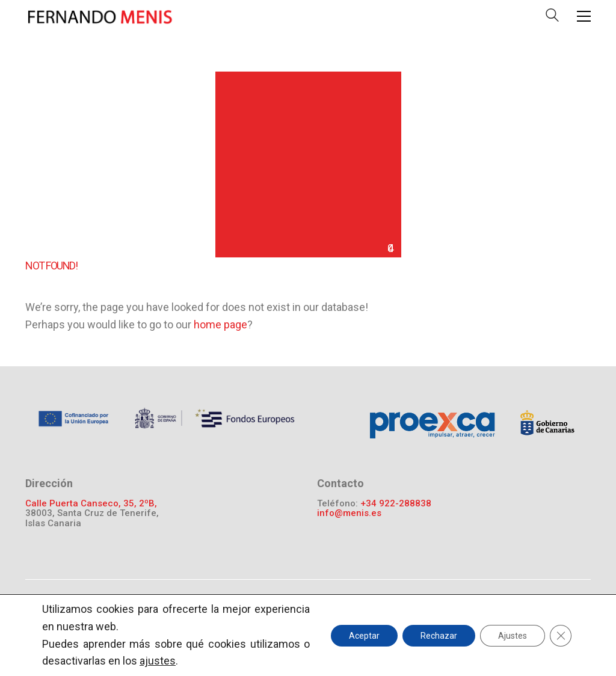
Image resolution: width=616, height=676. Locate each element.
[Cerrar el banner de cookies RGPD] (561, 635)
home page (220, 324)
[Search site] (552, 18)
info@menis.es (349, 513)
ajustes (158, 661)
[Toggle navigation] (584, 16)
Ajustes (513, 635)
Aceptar (364, 635)
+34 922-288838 (396, 504)
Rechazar (439, 635)
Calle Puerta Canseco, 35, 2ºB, (91, 504)
